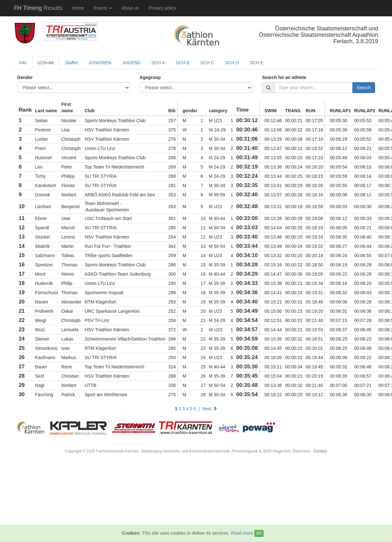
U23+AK (46, 63)
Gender (25, 77)
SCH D (232, 63)
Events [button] (103, 8)
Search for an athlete (284, 77)
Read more (242, 533)
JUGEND (131, 63)
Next (210, 409)
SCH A (158, 63)
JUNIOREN (100, 63)
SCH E (257, 63)
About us (130, 8)
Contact (320, 451)
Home (78, 8)
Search (364, 88)
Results (38, 8)
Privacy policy (163, 8)
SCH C (207, 63)
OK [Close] (259, 533)
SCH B (183, 63)
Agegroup (150, 77)
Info (23, 63)
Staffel (71, 63)
